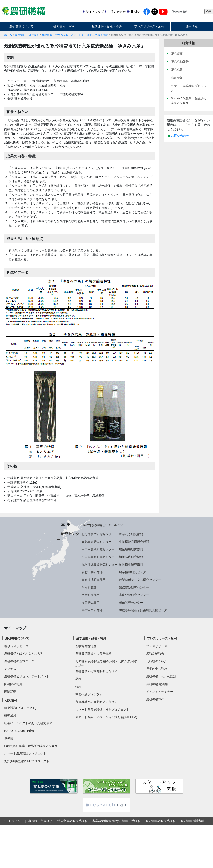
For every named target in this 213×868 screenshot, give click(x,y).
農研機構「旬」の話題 (161, 676)
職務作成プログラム (89, 694)
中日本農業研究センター (98, 549)
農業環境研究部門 (131, 549)
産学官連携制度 (86, 646)
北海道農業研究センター (98, 534)
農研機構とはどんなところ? (23, 654)
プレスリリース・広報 (149, 26)
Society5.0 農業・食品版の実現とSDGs (31, 746)
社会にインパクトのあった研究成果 (28, 723)
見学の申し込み (157, 669)
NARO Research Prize (19, 731)
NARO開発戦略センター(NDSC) (103, 525)
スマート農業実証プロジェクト (25, 753)
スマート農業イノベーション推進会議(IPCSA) (106, 717)
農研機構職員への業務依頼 (93, 654)
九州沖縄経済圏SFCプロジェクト (27, 761)
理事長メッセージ (16, 646)
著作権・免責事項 (40, 821)
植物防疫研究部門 (131, 557)
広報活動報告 (155, 654)
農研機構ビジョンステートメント (27, 676)
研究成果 (34, 35)
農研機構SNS (155, 699)
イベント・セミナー (160, 692)
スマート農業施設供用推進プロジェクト (102, 710)
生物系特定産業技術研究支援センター (144, 610)
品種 (78, 679)
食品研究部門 (91, 603)
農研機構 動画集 (157, 684)
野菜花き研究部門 (131, 534)
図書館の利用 (13, 684)
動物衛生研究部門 (131, 565)
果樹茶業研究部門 (94, 610)
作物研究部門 (91, 587)
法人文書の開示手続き (72, 821)
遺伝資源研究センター (134, 587)
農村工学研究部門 (94, 572)
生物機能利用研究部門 (134, 542)
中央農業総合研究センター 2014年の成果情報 (82, 35)
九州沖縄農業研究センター (100, 565)
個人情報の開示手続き (160, 821)
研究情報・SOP (64, 26)
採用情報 (192, 26)
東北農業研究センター (97, 542)
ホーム (8, 35)
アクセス (10, 669)
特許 (78, 687)
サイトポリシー (13, 821)
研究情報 (20, 35)
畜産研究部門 (91, 595)
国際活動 (10, 692)
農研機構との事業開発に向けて (96, 671)
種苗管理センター (131, 603)
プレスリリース (157, 646)
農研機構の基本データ (19, 661)
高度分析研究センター (134, 595)
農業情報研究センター (134, 572)
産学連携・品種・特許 (107, 26)
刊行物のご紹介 (157, 661)
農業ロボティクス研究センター (140, 580)
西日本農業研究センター (98, 557)
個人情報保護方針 (192, 821)
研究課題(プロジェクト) (20, 708)
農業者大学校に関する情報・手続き (116, 821)
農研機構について (21, 26)
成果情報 (47, 35)
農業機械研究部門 (94, 580)
